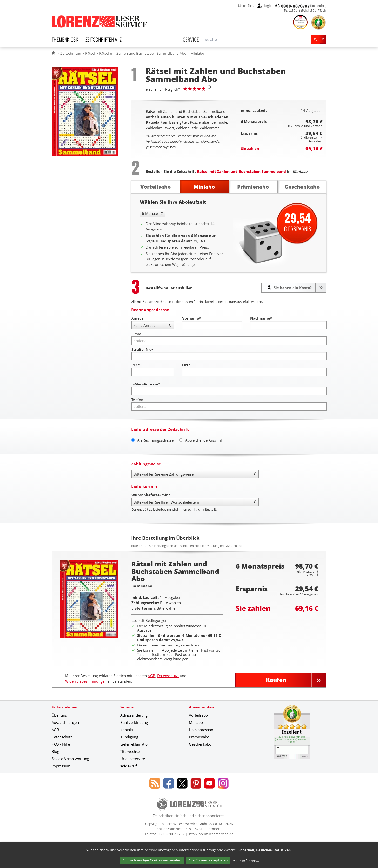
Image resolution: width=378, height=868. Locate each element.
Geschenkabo (200, 744)
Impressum (61, 766)
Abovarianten (202, 707)
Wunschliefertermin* (151, 495)
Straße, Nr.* (142, 349)
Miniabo (196, 722)
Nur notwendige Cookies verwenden (152, 860)
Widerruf (129, 766)
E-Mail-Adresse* (146, 384)
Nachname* (261, 318)
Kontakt (127, 730)
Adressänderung (134, 715)
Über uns (59, 715)
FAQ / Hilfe (61, 744)
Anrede (137, 318)
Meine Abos (246, 6)
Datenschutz (62, 737)
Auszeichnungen (65, 722)
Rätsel (90, 53)
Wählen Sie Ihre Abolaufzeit (173, 202)
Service (191, 39)
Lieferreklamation (135, 744)
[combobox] (257, 39)
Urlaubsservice (133, 759)
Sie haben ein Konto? (292, 288)
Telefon (137, 400)
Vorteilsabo (198, 715)
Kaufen (276, 680)
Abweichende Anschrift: (202, 440)
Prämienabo (199, 737)
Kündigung (129, 737)
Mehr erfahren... (246, 861)
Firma (136, 334)
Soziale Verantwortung (70, 759)
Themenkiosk (65, 39)
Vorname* (192, 318)
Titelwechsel (130, 751)
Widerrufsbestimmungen (86, 681)
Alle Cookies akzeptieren (208, 860)
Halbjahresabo (201, 730)
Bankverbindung (134, 722)
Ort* (186, 365)
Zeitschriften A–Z (104, 39)
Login (267, 6)
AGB (152, 676)
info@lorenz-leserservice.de (211, 834)
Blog (55, 751)
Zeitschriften (71, 53)
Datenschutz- (168, 676)
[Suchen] (319, 39)
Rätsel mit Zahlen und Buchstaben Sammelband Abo (143, 53)
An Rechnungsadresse (152, 440)
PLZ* (135, 365)
